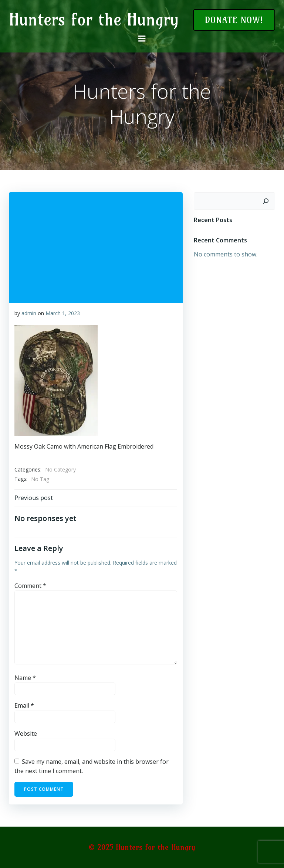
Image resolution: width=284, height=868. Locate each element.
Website (26, 733)
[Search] (266, 201)
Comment (30, 585)
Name (25, 678)
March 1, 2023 (63, 313)
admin (29, 313)
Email (24, 705)
